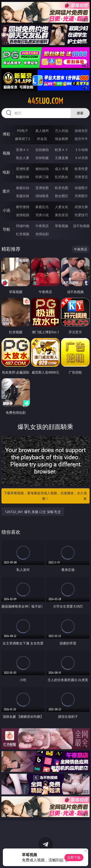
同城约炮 (23, 226)
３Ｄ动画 (81, 150)
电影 (6, 172)
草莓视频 (62, 226)
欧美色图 (62, 188)
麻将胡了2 (23, 139)
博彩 (6, 134)
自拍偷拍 (42, 150)
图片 (6, 191)
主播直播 (62, 158)
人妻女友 (62, 207)
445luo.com (45, 101)
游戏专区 (81, 131)
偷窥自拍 (23, 188)
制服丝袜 (23, 177)
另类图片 (81, 196)
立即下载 (74, 857)
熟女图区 (62, 196)
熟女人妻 (23, 158)
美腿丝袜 (23, 196)
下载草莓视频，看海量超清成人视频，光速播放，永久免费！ (45, 496)
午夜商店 (42, 226)
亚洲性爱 (23, 169)
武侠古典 (81, 207)
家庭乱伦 (42, 207)
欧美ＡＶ (62, 150)
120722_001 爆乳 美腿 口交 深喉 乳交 (33, 512)
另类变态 (81, 177)
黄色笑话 (62, 215)
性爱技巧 (81, 215)
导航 (6, 229)
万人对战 (62, 131)
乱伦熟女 (62, 177)
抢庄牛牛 (81, 139)
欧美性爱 (81, 169)
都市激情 (23, 207)
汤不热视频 (81, 226)
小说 (6, 210)
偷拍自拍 (42, 169)
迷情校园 (23, 215)
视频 (6, 153)
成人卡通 (62, 169)
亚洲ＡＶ (23, 150)
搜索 (80, 113)
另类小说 (42, 215)
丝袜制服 (42, 158)
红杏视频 (23, 234)
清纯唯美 (42, 196)
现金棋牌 (62, 139)
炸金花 (42, 139)
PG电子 (22, 131)
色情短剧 (42, 234)
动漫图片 (81, 188)
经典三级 (42, 177)
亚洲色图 (42, 188)
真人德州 (42, 131)
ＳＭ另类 (81, 158)
